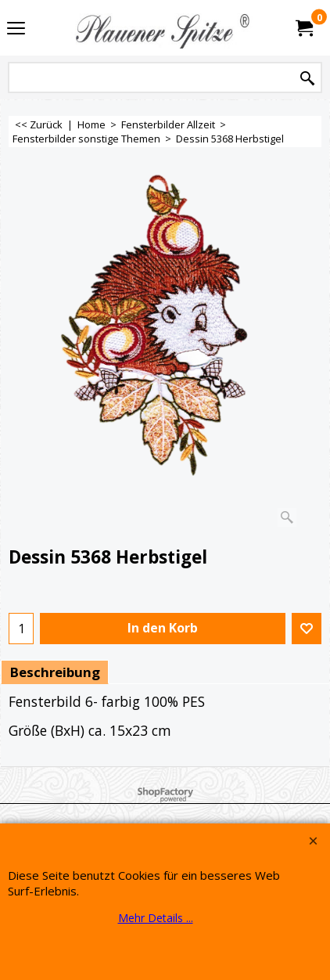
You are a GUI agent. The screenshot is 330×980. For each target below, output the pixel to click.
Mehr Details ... (156, 918)
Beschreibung (55, 672)
